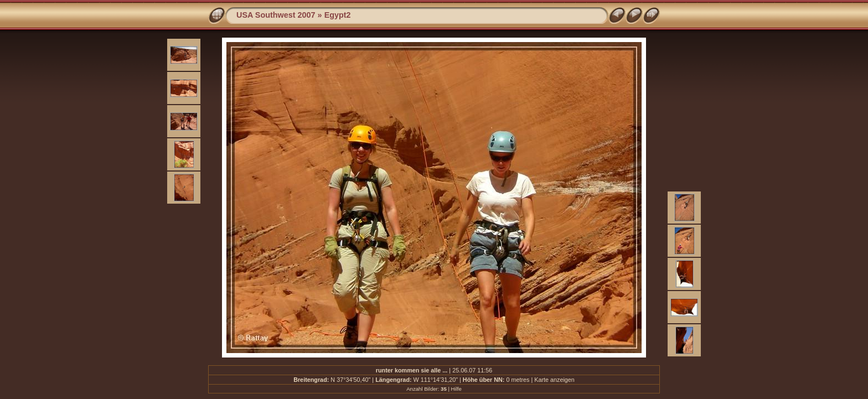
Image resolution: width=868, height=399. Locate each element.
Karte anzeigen (554, 380)
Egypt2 (338, 15)
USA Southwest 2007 (276, 15)
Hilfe (456, 389)
